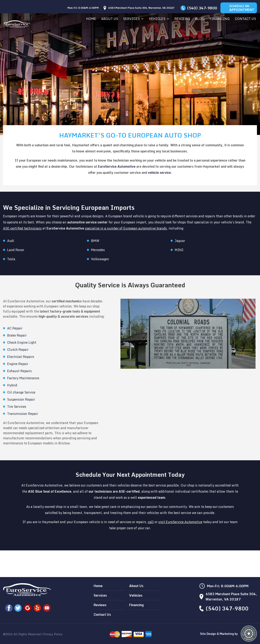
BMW (95, 241)
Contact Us (245, 19)
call (151, 522)
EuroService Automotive (117, 166)
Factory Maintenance (23, 378)
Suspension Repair (21, 399)
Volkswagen (100, 259)
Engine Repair (18, 364)
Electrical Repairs (21, 357)
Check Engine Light (22, 342)
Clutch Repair (18, 350)
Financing (220, 19)
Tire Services (17, 407)
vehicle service (159, 173)
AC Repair (15, 328)
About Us (110, 19)
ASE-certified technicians (22, 228)
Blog (200, 19)
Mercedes (98, 250)
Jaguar (180, 241)
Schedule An (242, 8)
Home (91, 19)
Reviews (182, 19)
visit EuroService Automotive (180, 522)
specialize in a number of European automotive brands (126, 228)
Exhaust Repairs (19, 371)
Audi (11, 241)
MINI (179, 250)
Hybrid (12, 385)
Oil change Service (21, 392)
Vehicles (157, 19)
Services (131, 19)
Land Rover (16, 250)
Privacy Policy (53, 634)
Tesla (11, 259)
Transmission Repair (23, 414)
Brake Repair (17, 335)
